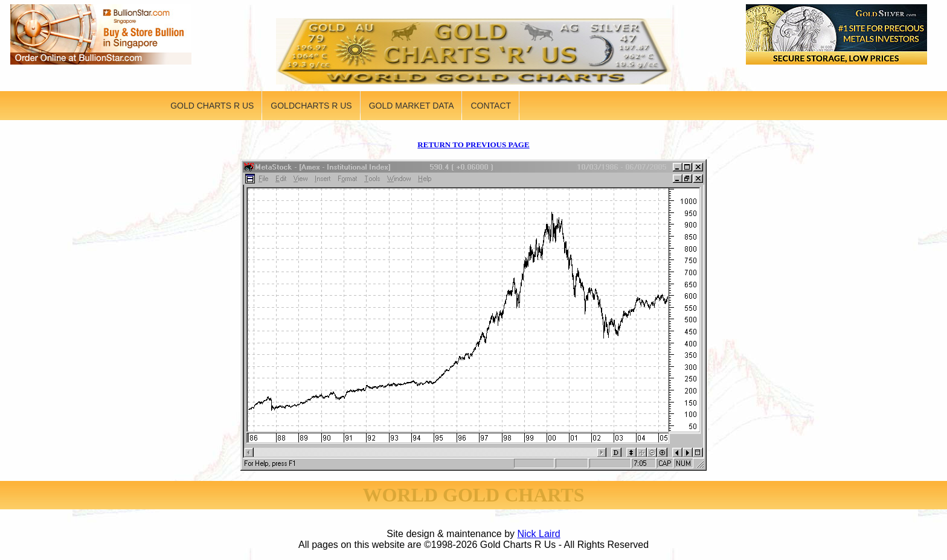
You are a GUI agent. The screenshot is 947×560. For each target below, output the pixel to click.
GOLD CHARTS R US (212, 106)
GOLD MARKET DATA (412, 106)
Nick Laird (539, 534)
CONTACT (491, 106)
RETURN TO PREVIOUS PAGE (473, 145)
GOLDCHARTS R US (311, 106)
